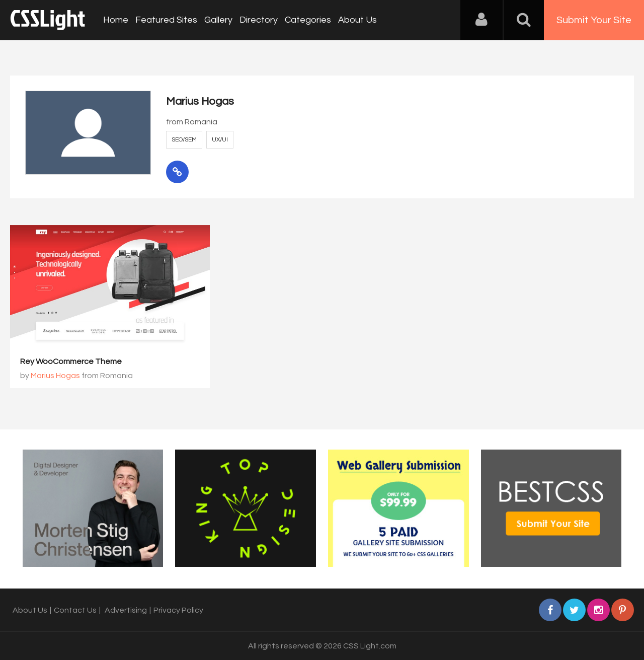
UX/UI (220, 140)
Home (116, 20)
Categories (308, 20)
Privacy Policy (178, 610)
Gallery (218, 20)
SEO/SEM (184, 140)
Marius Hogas (55, 376)
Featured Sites (166, 20)
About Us (357, 20)
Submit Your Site (594, 20)
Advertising (126, 610)
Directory (259, 20)
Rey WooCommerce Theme (71, 361)
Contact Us (75, 610)
